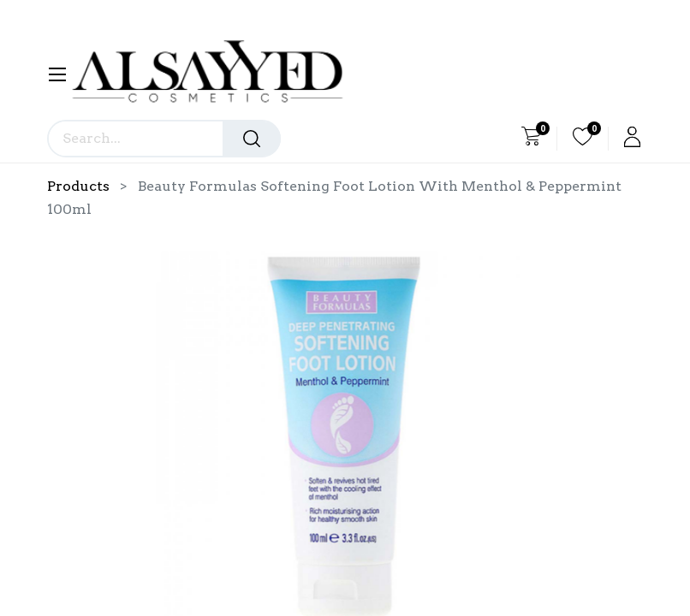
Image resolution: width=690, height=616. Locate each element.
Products (78, 186)
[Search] (252, 139)
